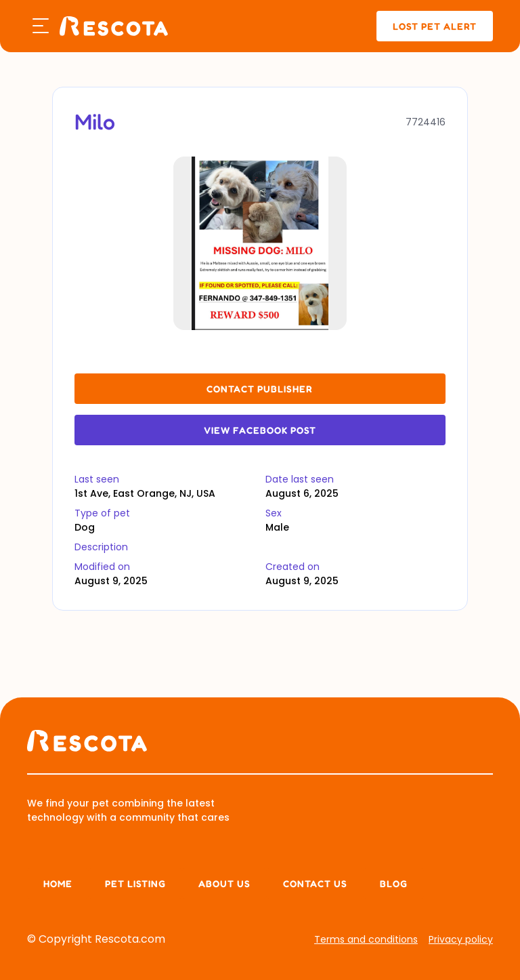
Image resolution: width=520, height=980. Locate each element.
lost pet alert (435, 26)
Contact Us (315, 883)
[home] (114, 26)
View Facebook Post (260, 430)
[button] (41, 26)
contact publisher (260, 389)
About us (224, 883)
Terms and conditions (366, 939)
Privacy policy (461, 939)
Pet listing (135, 883)
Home (58, 883)
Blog (394, 883)
